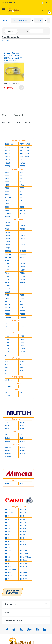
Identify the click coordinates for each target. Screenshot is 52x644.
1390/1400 (9, 144)
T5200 (7, 238)
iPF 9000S (24, 573)
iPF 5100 (23, 551)
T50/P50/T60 (25, 144)
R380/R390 (24, 157)
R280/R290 (24, 150)
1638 (22, 483)
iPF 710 (23, 522)
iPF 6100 (8, 554)
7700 (22, 188)
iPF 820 (8, 541)
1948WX (23, 454)
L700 (7, 345)
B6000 (7, 289)
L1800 (22, 349)
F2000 (7, 264)
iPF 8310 (23, 566)
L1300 (7, 349)
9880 (7, 207)
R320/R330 (24, 153)
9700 (7, 204)
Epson (39, 20)
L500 (7, 342)
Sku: (6, 83)
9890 (22, 207)
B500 (22, 393)
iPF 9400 (23, 579)
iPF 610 (23, 513)
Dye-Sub (16, 444)
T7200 (22, 245)
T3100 (22, 226)
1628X (22, 447)
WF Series (9, 380)
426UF (7, 435)
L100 (7, 336)
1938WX (8, 454)
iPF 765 (8, 532)
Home (5, 20)
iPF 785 (23, 535)
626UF (22, 435)
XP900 (7, 374)
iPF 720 (8, 525)
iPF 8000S (9, 563)
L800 (22, 345)
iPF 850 (8, 547)
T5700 (7, 242)
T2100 (7, 223)
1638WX (23, 450)
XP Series (16, 358)
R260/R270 (9, 150)
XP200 (22, 361)
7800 (7, 191)
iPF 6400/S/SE (26, 557)
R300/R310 (9, 153)
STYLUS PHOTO (19, 141)
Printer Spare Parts (21, 20)
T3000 (7, 226)
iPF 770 (23, 532)
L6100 (7, 352)
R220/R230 (9, 147)
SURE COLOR (17, 220)
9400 (22, 197)
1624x (7, 425)
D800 (7, 327)
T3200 (7, 229)
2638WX (8, 457)
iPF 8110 (8, 566)
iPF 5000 (8, 551)
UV (13, 480)
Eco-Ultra (16, 419)
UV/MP (15, 432)
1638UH (8, 441)
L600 (22, 342)
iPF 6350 (8, 557)
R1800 (7, 160)
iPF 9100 (23, 576)
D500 (7, 323)
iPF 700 (8, 522)
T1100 (7, 396)
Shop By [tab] (11, 31)
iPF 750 (23, 525)
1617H (22, 438)
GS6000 (8, 213)
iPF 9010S (9, 576)
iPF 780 (8, 535)
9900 (7, 210)
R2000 (7, 163)
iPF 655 (23, 516)
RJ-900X (8, 447)
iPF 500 (8, 510)
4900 (22, 182)
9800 (22, 204)
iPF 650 (8, 516)
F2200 (7, 267)
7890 (7, 194)
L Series (15, 333)
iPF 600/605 (9, 513)
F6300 (7, 273)
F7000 (7, 276)
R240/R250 (24, 147)
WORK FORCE (17, 377)
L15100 (8, 355)
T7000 (7, 245)
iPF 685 (23, 519)
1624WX (8, 450)
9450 (7, 201)
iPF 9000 (8, 573)
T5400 (22, 238)
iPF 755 (8, 529)
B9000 (7, 292)
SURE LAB (16, 320)
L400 (22, 339)
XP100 (7, 361)
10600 (7, 216)
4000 (7, 175)
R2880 (7, 166)
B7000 (22, 289)
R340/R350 (9, 157)
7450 (22, 185)
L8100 (22, 352)
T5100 (22, 235)
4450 (7, 179)
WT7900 (8, 197)
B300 (7, 393)
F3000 (22, 267)
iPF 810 (8, 538)
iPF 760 (23, 529)
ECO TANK (16, 383)
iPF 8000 (23, 560)
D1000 (22, 327)
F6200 (22, 270)
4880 (7, 182)
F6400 (22, 273)
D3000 (7, 330)
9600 (22, 201)
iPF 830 (8, 544)
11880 (22, 210)
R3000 (22, 166)
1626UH (8, 438)
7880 (22, 191)
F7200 (7, 279)
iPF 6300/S (24, 554)
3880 (22, 172)
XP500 (7, 367)
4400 (22, 175)
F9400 (22, 282)
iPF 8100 (23, 563)
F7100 (22, 276)
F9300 (7, 282)
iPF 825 (23, 541)
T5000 (7, 235)
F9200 (22, 279)
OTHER (15, 389)
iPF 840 (23, 544)
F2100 (22, 264)
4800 (22, 179)
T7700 (7, 248)
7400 (7, 185)
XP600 (22, 367)
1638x (7, 428)
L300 (7, 339)
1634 (7, 483)
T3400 (22, 229)
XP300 (7, 364)
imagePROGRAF (19, 506)
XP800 (22, 371)
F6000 (7, 270)
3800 (7, 172)
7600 (7, 188)
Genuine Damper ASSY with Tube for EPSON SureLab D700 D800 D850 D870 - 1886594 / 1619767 (13, 57)
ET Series (9, 386)
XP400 (22, 364)
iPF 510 (23, 510)
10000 (22, 213)
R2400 (22, 163)
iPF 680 (8, 519)
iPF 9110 (8, 579)
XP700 (7, 371)
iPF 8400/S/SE (10, 569)
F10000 (8, 286)
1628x (22, 425)
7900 (22, 194)
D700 (22, 323)
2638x (22, 428)
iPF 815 (23, 538)
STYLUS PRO (17, 169)
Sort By (25, 31)
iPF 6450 (8, 560)
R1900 (22, 160)
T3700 (7, 232)
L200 (22, 336)
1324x (22, 422)
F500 (7, 260)
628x (7, 422)
